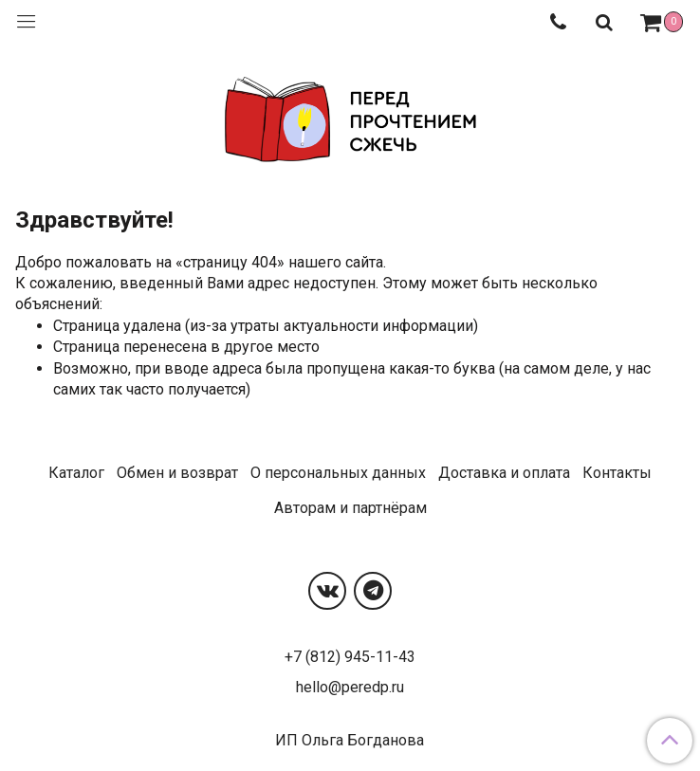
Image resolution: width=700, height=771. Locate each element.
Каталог (76, 473)
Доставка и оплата (504, 473)
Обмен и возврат (177, 473)
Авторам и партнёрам (350, 508)
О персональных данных (338, 473)
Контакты (617, 473)
